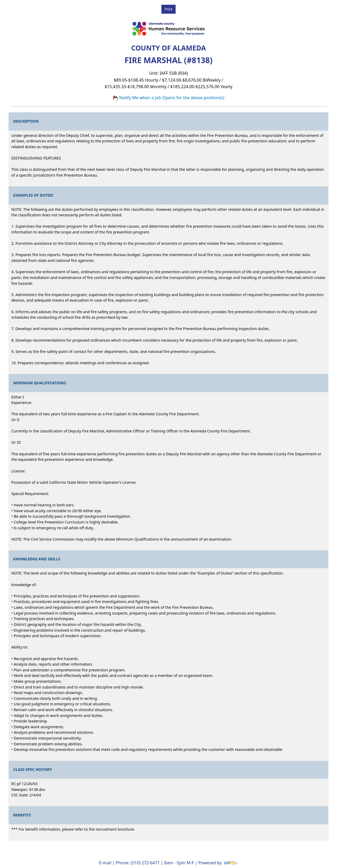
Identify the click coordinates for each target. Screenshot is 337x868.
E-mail (105, 863)
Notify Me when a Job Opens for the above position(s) (168, 98)
